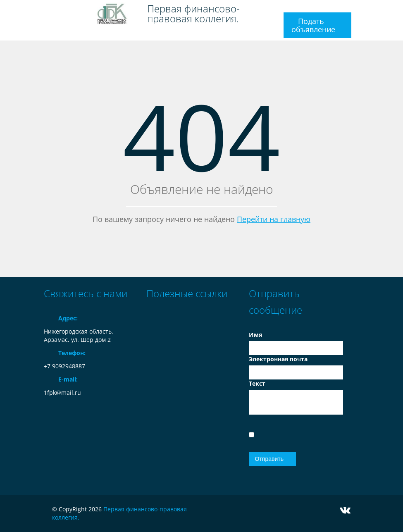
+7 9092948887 (64, 366)
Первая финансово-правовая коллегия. (193, 14)
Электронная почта (278, 359)
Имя (255, 335)
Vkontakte (345, 510)
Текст (257, 383)
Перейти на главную (274, 219)
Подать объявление (313, 25)
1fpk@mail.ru (62, 392)
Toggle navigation (51, 10)
